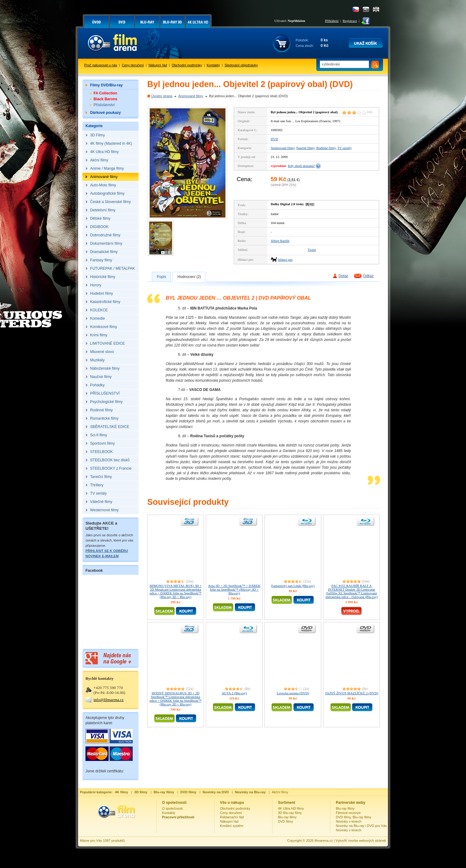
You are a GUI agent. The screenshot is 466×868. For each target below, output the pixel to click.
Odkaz (368, 276)
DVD (274, 139)
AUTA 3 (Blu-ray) (234, 693)
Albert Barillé (280, 241)
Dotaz (343, 276)
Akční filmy (280, 792)
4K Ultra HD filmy (291, 808)
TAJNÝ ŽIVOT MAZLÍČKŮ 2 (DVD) (352, 693)
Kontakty (213, 65)
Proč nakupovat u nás (101, 65)
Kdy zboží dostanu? (301, 166)
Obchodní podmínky (187, 65)
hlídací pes (285, 260)
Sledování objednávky (241, 65)
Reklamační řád (232, 817)
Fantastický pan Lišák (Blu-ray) (293, 586)
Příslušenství (104, 105)
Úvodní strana (162, 96)
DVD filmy (286, 821)
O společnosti (172, 808)
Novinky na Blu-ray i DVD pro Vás (361, 826)
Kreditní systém (232, 826)
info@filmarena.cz (109, 700)
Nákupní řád (158, 65)
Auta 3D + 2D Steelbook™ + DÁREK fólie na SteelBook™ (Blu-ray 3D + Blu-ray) (234, 589)
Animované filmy (191, 96)
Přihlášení (332, 21)
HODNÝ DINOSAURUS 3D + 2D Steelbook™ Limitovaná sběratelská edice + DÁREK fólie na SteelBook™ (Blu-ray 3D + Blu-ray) (176, 699)
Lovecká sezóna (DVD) (293, 693)
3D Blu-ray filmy (290, 813)
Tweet (312, 250)
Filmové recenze (348, 813)
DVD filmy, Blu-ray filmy (354, 817)
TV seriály (345, 148)
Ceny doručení (133, 65)
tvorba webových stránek (367, 841)
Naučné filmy (305, 148)
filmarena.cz (324, 841)
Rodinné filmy (326, 148)
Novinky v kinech (349, 821)
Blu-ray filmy (287, 817)
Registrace (350, 21)
